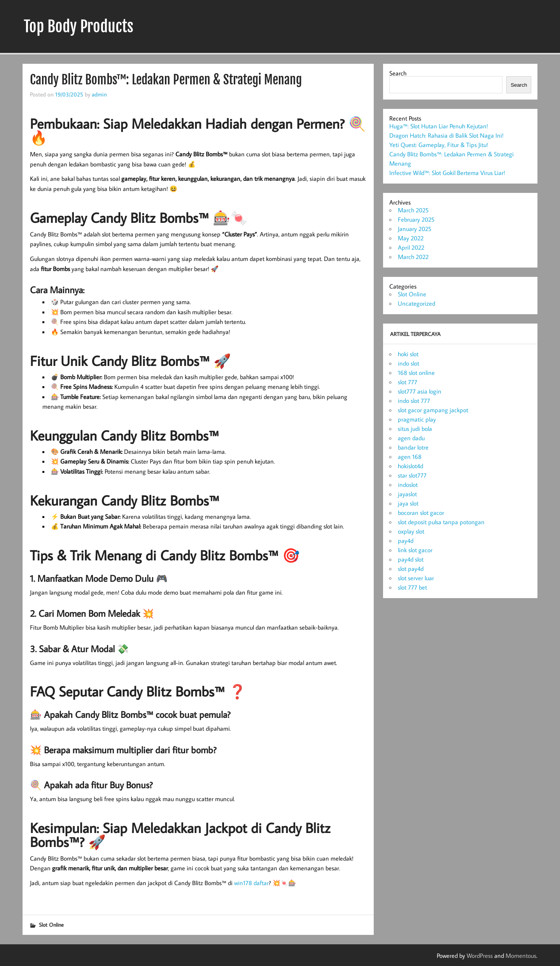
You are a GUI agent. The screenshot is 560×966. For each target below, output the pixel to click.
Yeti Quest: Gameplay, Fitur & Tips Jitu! (439, 145)
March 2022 (413, 257)
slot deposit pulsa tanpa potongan (441, 522)
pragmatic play (417, 419)
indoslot (408, 485)
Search (398, 73)
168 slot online (416, 373)
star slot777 (412, 475)
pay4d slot (411, 559)
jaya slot (408, 503)
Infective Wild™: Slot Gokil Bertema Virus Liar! (447, 173)
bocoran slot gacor (421, 513)
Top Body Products (79, 26)
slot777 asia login (420, 391)
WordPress (480, 955)
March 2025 (413, 210)
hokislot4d (410, 466)
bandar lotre (413, 447)
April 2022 (411, 247)
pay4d (406, 541)
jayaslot (407, 494)
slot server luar (416, 578)
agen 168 (410, 457)
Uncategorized (416, 303)
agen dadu (411, 438)
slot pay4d (411, 569)
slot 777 (408, 382)
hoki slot (408, 354)
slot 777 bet (412, 587)
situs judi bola (415, 429)
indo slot (409, 363)
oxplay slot (411, 531)
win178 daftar (251, 883)
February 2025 (416, 219)
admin (99, 94)
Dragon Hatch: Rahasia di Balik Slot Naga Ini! (446, 135)
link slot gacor (415, 550)
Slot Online (51, 925)
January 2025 (415, 229)
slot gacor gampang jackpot (433, 410)
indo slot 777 (414, 401)
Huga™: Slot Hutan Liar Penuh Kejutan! (439, 126)
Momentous (521, 955)
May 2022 (411, 238)
